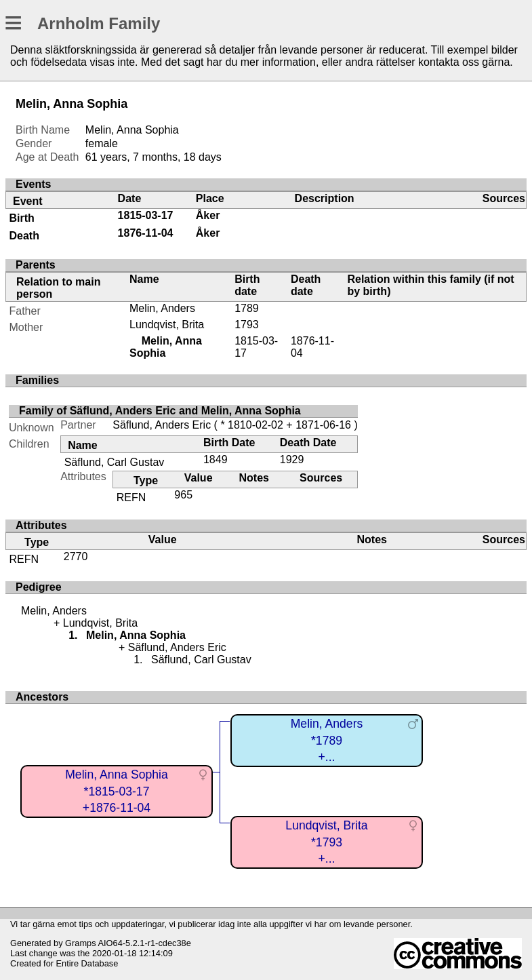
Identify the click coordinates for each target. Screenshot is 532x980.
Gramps (81, 943)
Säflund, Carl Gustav (115, 462)
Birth (22, 218)
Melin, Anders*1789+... (327, 740)
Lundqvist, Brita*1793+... (326, 842)
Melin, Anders (162, 308)
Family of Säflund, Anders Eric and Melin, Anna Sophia (160, 411)
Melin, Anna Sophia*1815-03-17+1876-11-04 (117, 791)
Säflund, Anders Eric (162, 425)
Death (24, 236)
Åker (208, 215)
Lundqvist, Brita (167, 325)
